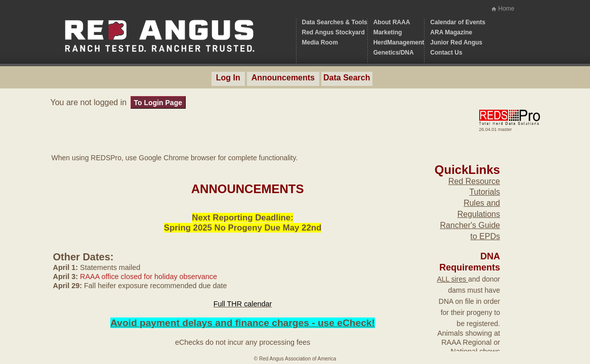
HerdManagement (399, 42)
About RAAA (392, 22)
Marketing (388, 32)
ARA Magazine (451, 32)
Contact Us (446, 53)
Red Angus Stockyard (333, 32)
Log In (228, 78)
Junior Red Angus (456, 42)
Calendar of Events (458, 22)
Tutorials (484, 192)
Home (506, 9)
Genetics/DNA (394, 53)
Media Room (320, 42)
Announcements (283, 78)
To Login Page (158, 103)
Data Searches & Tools (335, 22)
